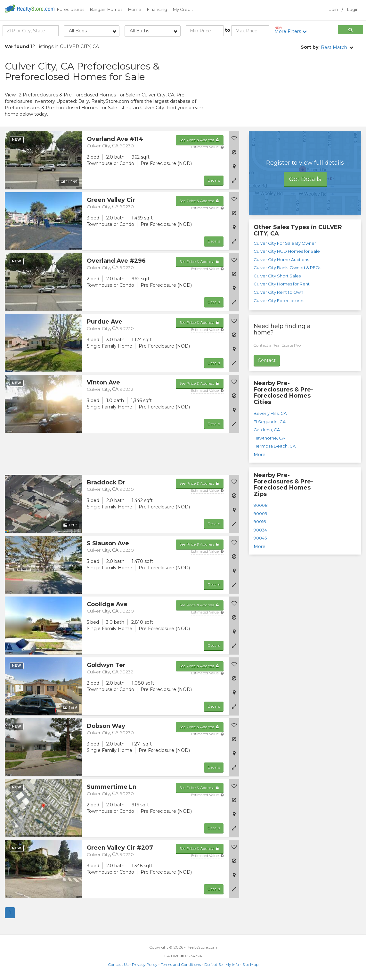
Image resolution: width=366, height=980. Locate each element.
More (260, 455)
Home (135, 9)
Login (353, 9)
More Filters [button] (292, 30)
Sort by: (310, 47)
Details (214, 180)
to (228, 30)
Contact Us (118, 964)
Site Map (250, 964)
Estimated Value (207, 147)
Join (334, 9)
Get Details (305, 179)
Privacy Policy (145, 964)
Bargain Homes (106, 9)
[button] (234, 180)
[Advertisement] (305, 88)
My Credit (183, 9)
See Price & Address (200, 140)
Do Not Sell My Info (222, 964)
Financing (157, 9)
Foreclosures (71, 9)
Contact (267, 360)
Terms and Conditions (181, 964)
